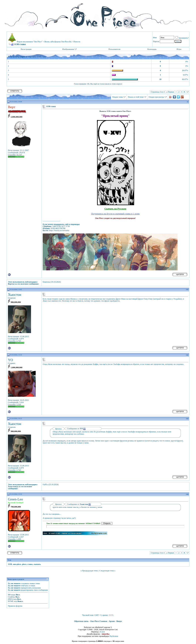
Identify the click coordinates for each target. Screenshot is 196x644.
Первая (170, 92)
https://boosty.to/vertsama (59, 230)
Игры (179, 49)
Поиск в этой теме (136, 97)
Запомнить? (182, 38)
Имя (155, 37)
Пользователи (114, 49)
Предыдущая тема (90, 571)
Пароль (156, 41)
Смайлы (11, 597)
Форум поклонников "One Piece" (30, 42)
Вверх (119, 621)
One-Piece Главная (99, 621)
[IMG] (11, 599)
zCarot (102, 632)
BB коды (12, 595)
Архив (112, 621)
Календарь (152, 49)
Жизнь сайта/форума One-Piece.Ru (58, 42)
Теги (9, 560)
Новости (77, 42)
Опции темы (117, 97)
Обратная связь (81, 621)
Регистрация (26, 49)
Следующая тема (107, 571)
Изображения (68, 49)
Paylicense (114, 636)
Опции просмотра (156, 97)
